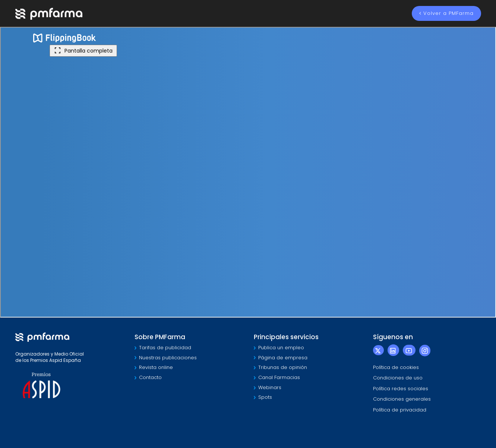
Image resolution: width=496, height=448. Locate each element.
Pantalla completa (83, 51)
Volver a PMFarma (446, 13)
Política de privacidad (400, 410)
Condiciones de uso (398, 378)
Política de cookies (396, 367)
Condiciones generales (402, 399)
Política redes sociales (401, 389)
